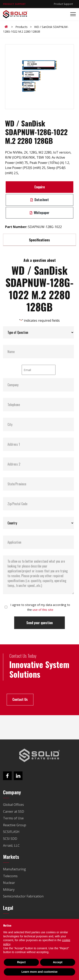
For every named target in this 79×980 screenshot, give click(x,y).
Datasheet (40, 200)
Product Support (63, 4)
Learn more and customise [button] (39, 972)
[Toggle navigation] (72, 14)
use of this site (43, 610)
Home (7, 27)
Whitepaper (40, 213)
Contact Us (20, 699)
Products (21, 27)
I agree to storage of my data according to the (40, 607)
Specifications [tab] (39, 240)
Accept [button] (58, 962)
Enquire (40, 187)
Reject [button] (21, 962)
